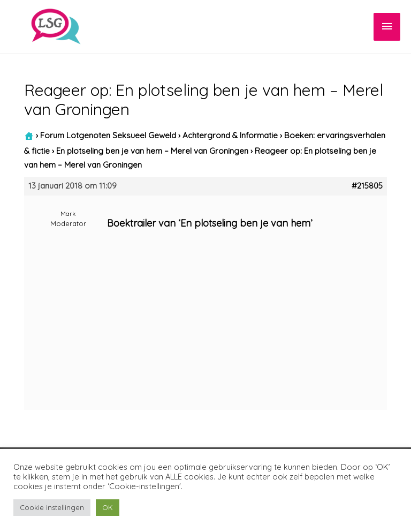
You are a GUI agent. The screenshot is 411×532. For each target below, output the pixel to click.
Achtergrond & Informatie (230, 135)
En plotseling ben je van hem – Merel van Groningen (152, 151)
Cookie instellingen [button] (52, 507)
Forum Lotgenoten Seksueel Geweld (108, 135)
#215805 (367, 186)
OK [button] (108, 507)
